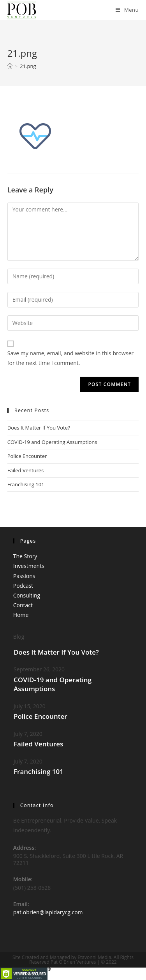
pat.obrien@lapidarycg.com (48, 912)
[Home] (10, 66)
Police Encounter (27, 456)
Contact (23, 605)
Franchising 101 (26, 484)
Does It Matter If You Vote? (39, 428)
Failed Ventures (26, 470)
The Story (25, 556)
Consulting (27, 595)
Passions (24, 576)
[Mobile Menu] (127, 10)
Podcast (23, 586)
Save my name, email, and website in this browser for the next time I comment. (70, 358)
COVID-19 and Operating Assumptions (52, 442)
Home (21, 615)
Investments (29, 566)
